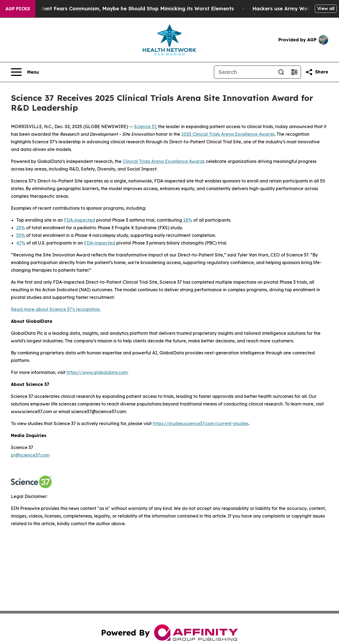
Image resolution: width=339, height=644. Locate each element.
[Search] (244, 72)
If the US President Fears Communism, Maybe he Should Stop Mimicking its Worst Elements (124, 9)
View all (326, 8)
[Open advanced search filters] (294, 72)
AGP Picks (18, 9)
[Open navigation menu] (25, 72)
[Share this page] (317, 72)
